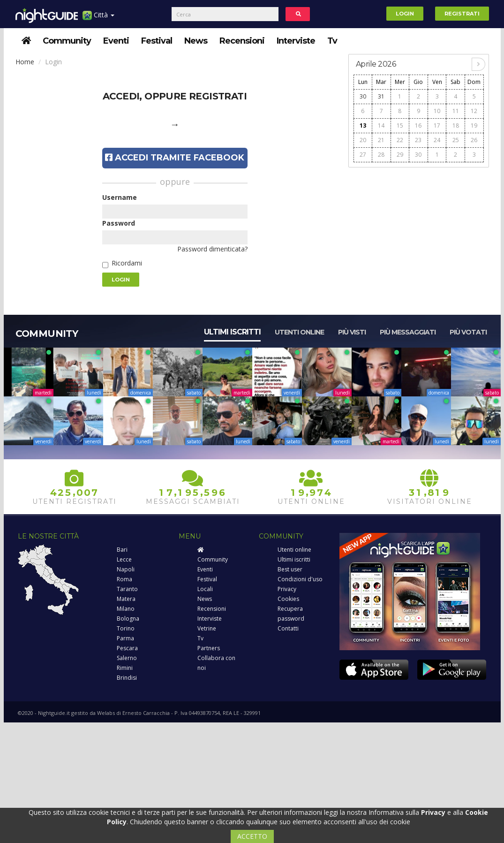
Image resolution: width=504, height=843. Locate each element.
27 (363, 155)
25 (456, 140)
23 (418, 140)
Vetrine (207, 628)
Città (98, 19)
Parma (125, 638)
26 (474, 140)
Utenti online (299, 332)
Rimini (125, 668)
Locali (205, 589)
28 (381, 155)
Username (120, 197)
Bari (122, 550)
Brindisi (127, 678)
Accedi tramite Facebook (175, 158)
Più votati (468, 332)
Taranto (127, 589)
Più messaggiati (408, 332)
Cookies (288, 599)
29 (400, 155)
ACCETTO (252, 836)
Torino (126, 628)
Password (119, 223)
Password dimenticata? (212, 249)
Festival (157, 41)
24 (437, 140)
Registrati (462, 14)
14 (381, 125)
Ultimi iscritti (232, 332)
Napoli (126, 569)
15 (400, 125)
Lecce (124, 559)
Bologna (128, 619)
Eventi (116, 41)
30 (363, 96)
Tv (332, 41)
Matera (126, 599)
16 (418, 125)
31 (381, 96)
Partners (209, 648)
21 (381, 140)
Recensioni (242, 41)
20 (363, 140)
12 (474, 111)
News (196, 41)
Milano (126, 609)
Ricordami (127, 263)
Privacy (287, 589)
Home (25, 62)
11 (456, 111)
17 (437, 125)
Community (67, 41)
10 (437, 111)
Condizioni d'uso (300, 579)
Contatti (288, 628)
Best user (290, 569)
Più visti (352, 332)
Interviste (296, 41)
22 (400, 140)
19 (474, 125)
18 (456, 125)
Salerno (127, 658)
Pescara (127, 648)
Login (405, 14)
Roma (124, 579)
